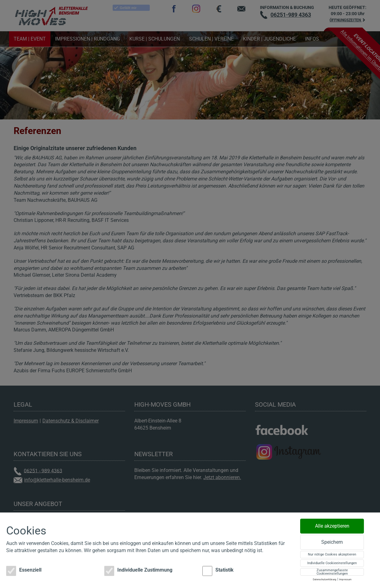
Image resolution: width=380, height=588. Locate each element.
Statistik (218, 571)
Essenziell (24, 571)
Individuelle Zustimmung (138, 571)
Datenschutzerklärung (325, 579)
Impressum (345, 579)
